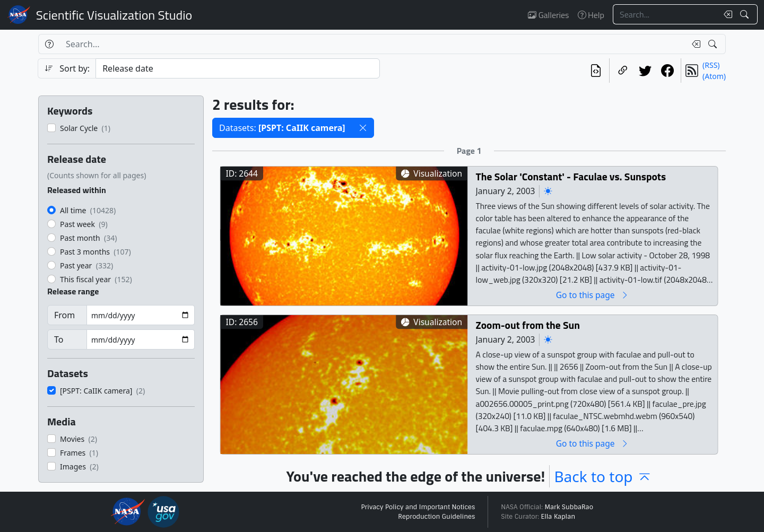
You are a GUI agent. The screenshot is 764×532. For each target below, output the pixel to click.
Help (591, 15)
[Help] (49, 44)
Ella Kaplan (558, 517)
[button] (363, 128)
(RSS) (711, 65)
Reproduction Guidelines (436, 517)
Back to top (603, 476)
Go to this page (593, 295)
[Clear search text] (726, 14)
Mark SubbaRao (569, 507)
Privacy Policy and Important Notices (418, 507)
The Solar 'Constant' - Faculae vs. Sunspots (571, 176)
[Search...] (665, 14)
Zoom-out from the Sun (528, 325)
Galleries (548, 15)
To (59, 339)
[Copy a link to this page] (623, 71)
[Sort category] (238, 68)
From (64, 315)
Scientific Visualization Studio (114, 15)
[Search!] (746, 14)
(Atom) (714, 76)
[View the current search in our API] (596, 71)
